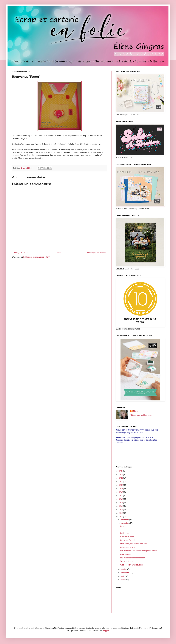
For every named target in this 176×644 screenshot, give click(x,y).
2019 (121, 488)
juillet (123, 580)
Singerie (124, 526)
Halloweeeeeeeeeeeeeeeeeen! (133, 558)
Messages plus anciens (97, 253)
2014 (121, 506)
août (123, 576)
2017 (121, 496)
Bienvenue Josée (127, 537)
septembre (125, 573)
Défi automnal (126, 533)
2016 (121, 499)
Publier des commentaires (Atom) (37, 257)
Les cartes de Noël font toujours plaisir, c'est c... (139, 551)
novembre (125, 523)
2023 (121, 475)
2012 (121, 513)
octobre (124, 569)
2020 (121, 485)
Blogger (106, 631)
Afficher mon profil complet (141, 415)
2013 (121, 509)
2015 (121, 503)
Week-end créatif (127, 561)
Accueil (58, 253)
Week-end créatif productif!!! (132, 565)
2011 (121, 517)
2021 (121, 481)
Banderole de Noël (128, 547)
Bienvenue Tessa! (127, 540)
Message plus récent (21, 253)
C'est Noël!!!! (125, 554)
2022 (121, 478)
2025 (121, 471)
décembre (125, 520)
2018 (121, 492)
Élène (136, 411)
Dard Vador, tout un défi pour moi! (134, 544)
